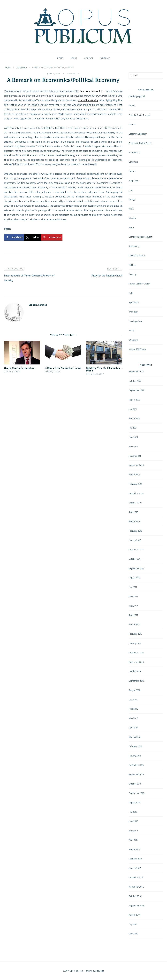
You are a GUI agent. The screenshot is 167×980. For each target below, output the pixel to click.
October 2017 (135, 559)
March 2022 (134, 418)
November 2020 (136, 465)
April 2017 (133, 615)
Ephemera (134, 162)
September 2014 (137, 906)
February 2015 (136, 859)
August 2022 (135, 400)
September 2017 (137, 568)
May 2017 (133, 606)
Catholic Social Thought (140, 115)
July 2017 (133, 587)
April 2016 (133, 727)
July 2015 (133, 812)
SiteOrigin (100, 971)
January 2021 (135, 456)
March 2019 (134, 475)
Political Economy (137, 255)
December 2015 (136, 765)
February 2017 (136, 634)
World (132, 330)
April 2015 (133, 840)
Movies (132, 218)
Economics (22, 68)
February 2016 (136, 746)
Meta (131, 209)
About (74, 58)
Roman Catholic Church (140, 284)
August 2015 (135, 802)
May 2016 (133, 718)
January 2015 (135, 868)
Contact (89, 58)
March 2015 (134, 849)
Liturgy (132, 199)
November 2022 (136, 371)
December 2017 (136, 550)
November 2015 (136, 774)
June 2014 (133, 934)
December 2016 (136, 653)
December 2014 (136, 877)
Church (132, 124)
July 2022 (133, 409)
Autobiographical (137, 96)
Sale (131, 293)
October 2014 (135, 896)
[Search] (159, 74)
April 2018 (133, 512)
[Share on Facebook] (14, 237)
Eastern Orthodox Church (140, 143)
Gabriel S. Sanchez (38, 305)
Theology (133, 312)
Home (60, 58)
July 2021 (133, 428)
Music (132, 227)
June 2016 (133, 709)
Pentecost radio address (93, 91)
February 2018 (136, 531)
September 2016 (137, 681)
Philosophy (134, 246)
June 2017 (133, 596)
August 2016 (135, 690)
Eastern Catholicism (138, 134)
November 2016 (136, 662)
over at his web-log (88, 100)
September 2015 (137, 793)
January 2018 (135, 540)
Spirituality (134, 302)
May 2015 (133, 831)
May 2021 (133, 446)
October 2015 (135, 784)
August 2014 (135, 915)
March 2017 (134, 624)
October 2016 (135, 671)
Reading (133, 274)
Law (131, 190)
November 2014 (136, 887)
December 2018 (136, 493)
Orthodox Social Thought (140, 237)
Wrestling (133, 340)
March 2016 (134, 737)
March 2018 (134, 521)
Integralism (134, 181)
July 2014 (133, 924)
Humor (132, 171)
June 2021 (133, 437)
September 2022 (137, 390)
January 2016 (135, 756)
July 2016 (133, 699)
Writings (105, 58)
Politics (132, 265)
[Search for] (146, 76)
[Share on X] (33, 237)
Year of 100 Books (137, 349)
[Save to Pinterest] (52, 237)
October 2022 (135, 381)
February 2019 (136, 484)
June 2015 (133, 821)
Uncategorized (136, 321)
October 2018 (135, 503)
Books (132, 106)
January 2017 (135, 643)
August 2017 (135, 578)
